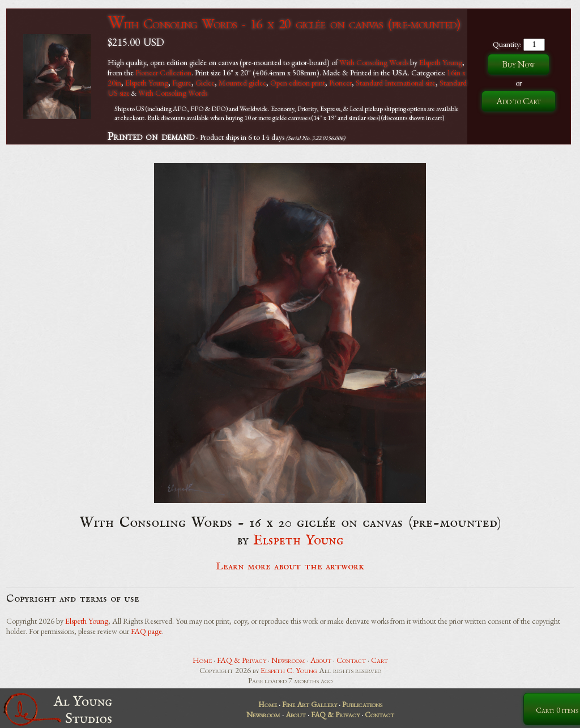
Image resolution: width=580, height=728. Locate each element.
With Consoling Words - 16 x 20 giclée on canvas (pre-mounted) (284, 24)
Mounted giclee (242, 83)
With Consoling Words (374, 62)
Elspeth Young (441, 62)
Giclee (205, 83)
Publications (362, 704)
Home (202, 660)
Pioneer (340, 83)
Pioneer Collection (163, 73)
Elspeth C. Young (289, 670)
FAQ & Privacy (242, 660)
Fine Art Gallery (310, 704)
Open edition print (298, 83)
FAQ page (146, 631)
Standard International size (396, 83)
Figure (182, 83)
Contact (351, 660)
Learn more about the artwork (290, 567)
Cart (379, 660)
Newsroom (288, 660)
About (321, 660)
